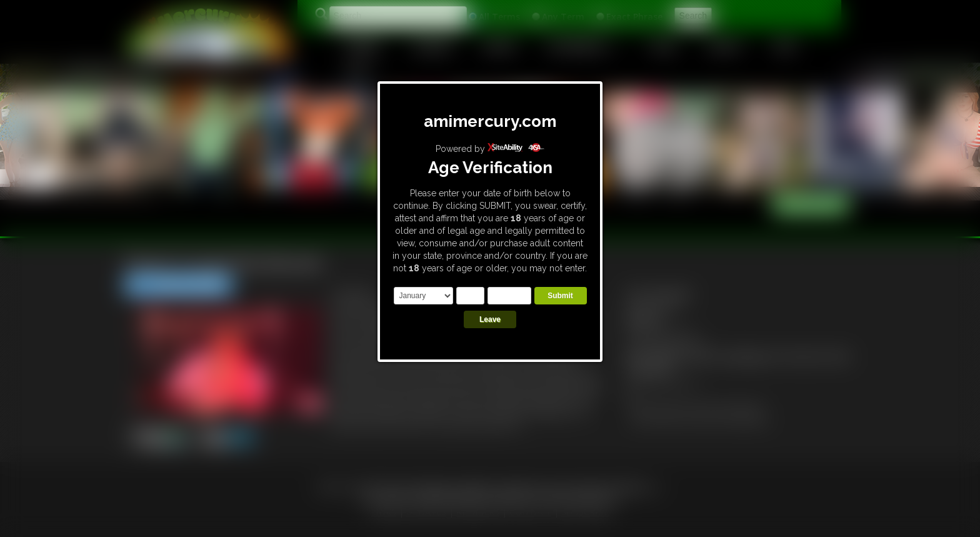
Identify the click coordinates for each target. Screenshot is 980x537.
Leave (490, 319)
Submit (560, 296)
